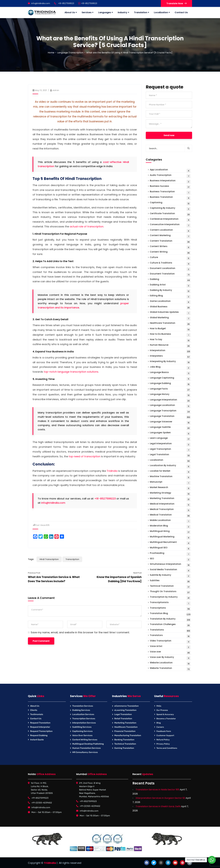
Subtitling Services (82, 727)
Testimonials (37, 714)
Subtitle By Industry (170, 576)
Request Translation (40, 723)
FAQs (159, 706)
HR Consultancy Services (85, 752)
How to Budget (170, 329)
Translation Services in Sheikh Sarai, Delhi (158, 806)
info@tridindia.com (39, 3)
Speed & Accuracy (165, 714)
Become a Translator (166, 719)
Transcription (72, 559)
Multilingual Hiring (170, 532)
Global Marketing (170, 318)
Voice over (170, 652)
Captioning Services (82, 731)
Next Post (137, 573)
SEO (170, 559)
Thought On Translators (170, 592)
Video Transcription (170, 641)
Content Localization (170, 231)
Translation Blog (170, 614)
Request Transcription (41, 731)
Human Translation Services (86, 748)
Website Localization (170, 663)
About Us (35, 706)
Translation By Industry (170, 619)
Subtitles (170, 581)
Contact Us (36, 719)
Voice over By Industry (170, 658)
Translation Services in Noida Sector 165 (157, 790)
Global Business (170, 307)
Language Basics (170, 373)
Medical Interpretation (170, 504)
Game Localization (170, 302)
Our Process (162, 710)
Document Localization (170, 269)
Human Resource (170, 346)
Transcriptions (170, 609)
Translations (170, 630)
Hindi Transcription (49, 559)
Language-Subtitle (170, 428)
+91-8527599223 (105, 499)
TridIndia (50, 863)
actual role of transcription (87, 226)
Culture (170, 258)
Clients (34, 710)
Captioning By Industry (170, 209)
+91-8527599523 (88, 3)
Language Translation (170, 417)
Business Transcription (170, 192)
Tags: (31, 559)
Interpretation (170, 351)
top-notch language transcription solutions (71, 372)
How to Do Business (170, 335)
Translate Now (176, 3)
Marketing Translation (170, 499)
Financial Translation (125, 731)
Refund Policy (163, 740)
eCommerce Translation (126, 706)
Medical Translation (170, 515)
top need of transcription (85, 456)
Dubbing (170, 280)
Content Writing (170, 252)
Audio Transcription (170, 176)
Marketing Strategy (170, 493)
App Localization (170, 170)
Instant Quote (37, 740)
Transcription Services (84, 719)
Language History (170, 395)
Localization (170, 461)
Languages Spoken (170, 433)
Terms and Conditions (167, 748)
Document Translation (170, 274)
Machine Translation (170, 477)
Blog (159, 723)
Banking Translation (124, 740)
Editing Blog (170, 296)
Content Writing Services (85, 740)
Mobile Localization (170, 521)
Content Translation (170, 242)
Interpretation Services (84, 723)
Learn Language (170, 439)
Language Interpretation (170, 400)
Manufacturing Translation (128, 735)
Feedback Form (164, 731)
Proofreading (170, 554)
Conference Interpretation (170, 220)
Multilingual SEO (170, 548)
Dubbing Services (81, 710)
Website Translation (170, 669)
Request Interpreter (40, 727)
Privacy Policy (163, 744)
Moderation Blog (170, 526)
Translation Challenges (170, 625)
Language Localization (170, 406)
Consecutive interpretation (170, 225)
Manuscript (170, 483)
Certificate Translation (170, 214)
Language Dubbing (170, 384)
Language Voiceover (170, 422)
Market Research (170, 488)
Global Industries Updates (170, 313)
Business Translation (170, 198)
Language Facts (170, 389)
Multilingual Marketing (170, 537)
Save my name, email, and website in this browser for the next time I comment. (80, 632)
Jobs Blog (170, 367)
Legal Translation (170, 455)
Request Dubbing (39, 735)
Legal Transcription (170, 450)
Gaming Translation (124, 748)
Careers (160, 727)
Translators (170, 636)
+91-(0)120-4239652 (42, 803)
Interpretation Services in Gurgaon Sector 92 (160, 798)
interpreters (170, 357)
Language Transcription (70, 53)
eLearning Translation (125, 710)
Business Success (170, 187)
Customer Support (165, 735)
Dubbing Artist (170, 285)
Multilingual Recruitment (170, 543)
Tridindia (112, 471)
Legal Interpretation (170, 444)
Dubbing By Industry (170, 291)
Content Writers (170, 247)
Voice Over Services (82, 735)
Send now (169, 135)
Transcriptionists (170, 603)
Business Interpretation (170, 181)
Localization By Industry (170, 466)
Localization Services (83, 714)
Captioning (170, 203)
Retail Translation (123, 719)
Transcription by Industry (170, 598)
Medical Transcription (170, 510)
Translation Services (83, 706)
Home (51, 53)
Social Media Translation (170, 570)
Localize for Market (170, 472)
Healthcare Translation (170, 324)
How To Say (170, 340)
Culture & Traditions (170, 263)
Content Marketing (170, 236)
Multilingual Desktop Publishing (88, 744)
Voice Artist (170, 647)
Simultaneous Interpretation (170, 565)
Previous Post (34, 573)
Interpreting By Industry (170, 362)
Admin (56, 90)
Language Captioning (170, 378)
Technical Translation (170, 587)
